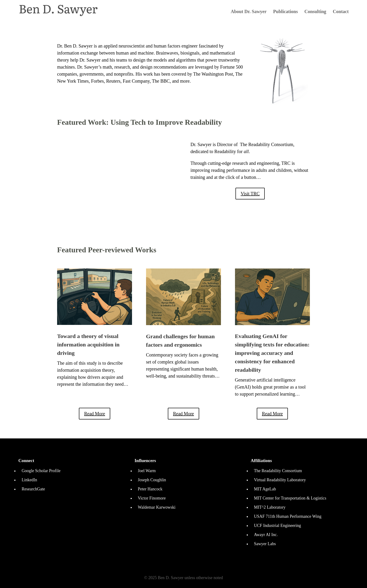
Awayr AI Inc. (266, 535)
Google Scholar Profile (41, 471)
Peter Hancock (150, 489)
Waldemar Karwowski (157, 507)
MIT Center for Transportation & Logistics (290, 498)
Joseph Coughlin (152, 480)
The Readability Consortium (278, 471)
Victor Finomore (152, 498)
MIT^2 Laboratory (270, 507)
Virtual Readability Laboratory (280, 480)
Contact (341, 12)
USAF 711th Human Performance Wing (288, 516)
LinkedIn (29, 480)
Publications (286, 12)
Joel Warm (147, 471)
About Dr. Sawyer (249, 12)
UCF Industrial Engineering (277, 526)
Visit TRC (250, 194)
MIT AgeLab (265, 489)
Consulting (315, 12)
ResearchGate (33, 489)
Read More (94, 414)
